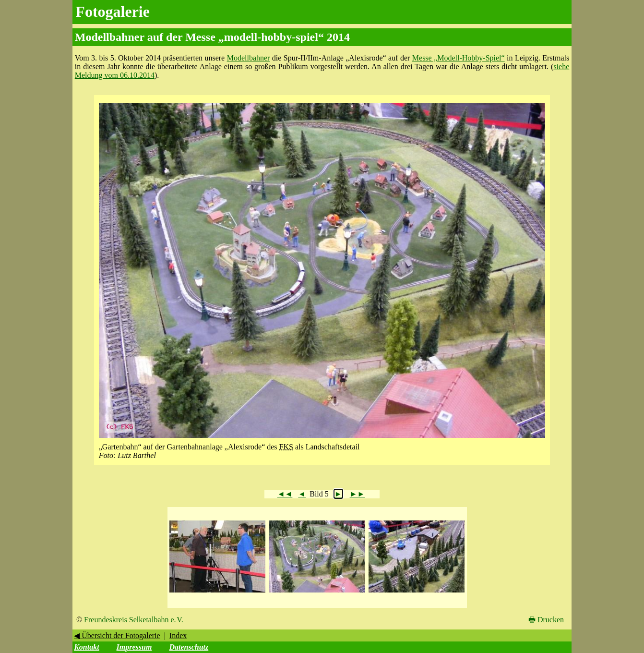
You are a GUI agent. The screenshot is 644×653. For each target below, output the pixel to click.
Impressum (134, 647)
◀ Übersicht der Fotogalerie (117, 635)
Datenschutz (189, 647)
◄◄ (285, 494)
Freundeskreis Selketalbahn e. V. (134, 620)
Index (178, 635)
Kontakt (86, 647)
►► (358, 494)
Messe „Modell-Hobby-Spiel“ (459, 58)
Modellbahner (249, 58)
